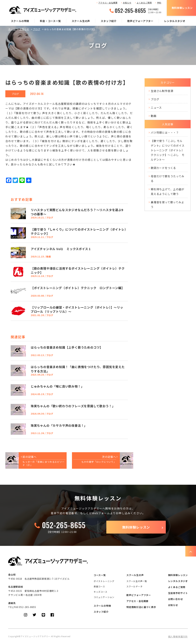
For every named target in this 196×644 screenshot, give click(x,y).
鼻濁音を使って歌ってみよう (167, 204)
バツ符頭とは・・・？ (165, 132)
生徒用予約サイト (178, 593)
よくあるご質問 (144, 3)
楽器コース (99, 586)
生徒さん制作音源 (162, 91)
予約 (159, 3)
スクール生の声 (81, 21)
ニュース (156, 107)
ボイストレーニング (104, 581)
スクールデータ (134, 586)
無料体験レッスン (182, 8)
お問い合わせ (176, 599)
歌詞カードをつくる (163, 168)
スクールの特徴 (20, 21)
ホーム (12, 29)
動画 (154, 116)
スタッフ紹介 (109, 21)
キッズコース (101, 592)
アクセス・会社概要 (108, 3)
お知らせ (127, 3)
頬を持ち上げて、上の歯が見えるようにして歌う (168, 191)
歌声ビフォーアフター (140, 21)
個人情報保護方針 (178, 637)
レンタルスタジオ (175, 21)
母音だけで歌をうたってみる (168, 178)
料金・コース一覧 (50, 21)
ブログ (37, 29)
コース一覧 (100, 575)
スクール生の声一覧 (137, 581)
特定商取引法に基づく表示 (141, 607)
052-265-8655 (130, 10)
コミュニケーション (104, 597)
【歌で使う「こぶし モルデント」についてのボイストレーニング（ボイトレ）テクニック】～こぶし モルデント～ (168, 150)
